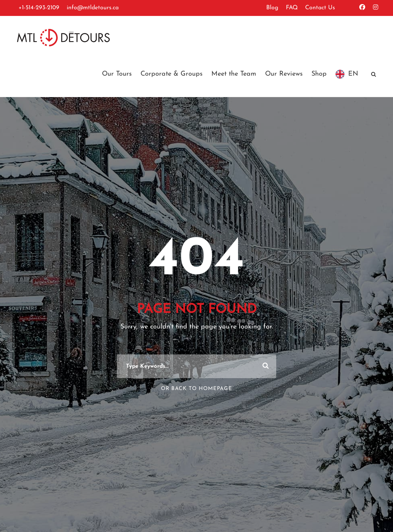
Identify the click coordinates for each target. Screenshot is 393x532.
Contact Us (320, 8)
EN (353, 74)
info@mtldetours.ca (93, 8)
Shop (319, 74)
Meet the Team (234, 74)
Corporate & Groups (171, 74)
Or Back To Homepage (196, 389)
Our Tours (117, 74)
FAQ (292, 8)
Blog (272, 8)
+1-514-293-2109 (39, 8)
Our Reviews (284, 74)
